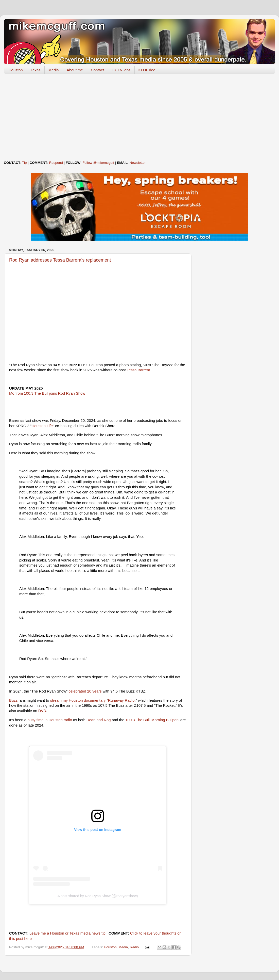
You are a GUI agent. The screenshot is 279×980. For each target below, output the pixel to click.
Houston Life (42, 426)
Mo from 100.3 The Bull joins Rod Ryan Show (47, 393)
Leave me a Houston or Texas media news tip (67, 933)
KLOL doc (147, 70)
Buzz (13, 700)
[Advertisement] (139, 117)
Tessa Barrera (138, 370)
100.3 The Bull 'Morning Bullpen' (152, 720)
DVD (42, 711)
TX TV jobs (121, 70)
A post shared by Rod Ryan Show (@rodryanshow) (98, 896)
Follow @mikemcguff (98, 163)
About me (75, 70)
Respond (56, 163)
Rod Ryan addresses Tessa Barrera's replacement (60, 260)
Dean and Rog (99, 720)
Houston (16, 70)
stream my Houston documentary (78, 700)
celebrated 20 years (85, 691)
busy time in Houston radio (50, 720)
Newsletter (138, 163)
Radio (134, 947)
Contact (97, 70)
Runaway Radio (121, 700)
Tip (24, 163)
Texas (36, 70)
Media (54, 70)
